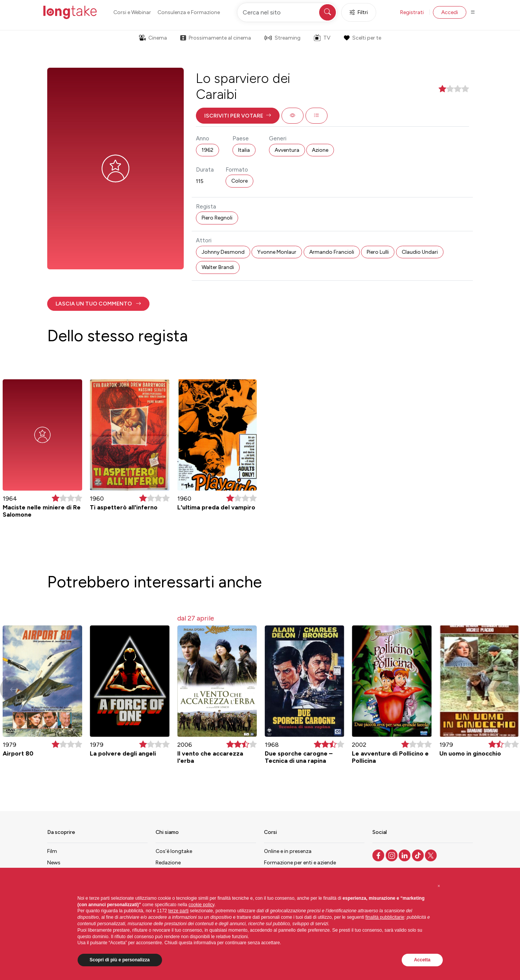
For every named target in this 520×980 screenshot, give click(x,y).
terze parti (178, 911)
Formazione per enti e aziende (300, 863)
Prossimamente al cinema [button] (216, 38)
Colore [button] (239, 181)
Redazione (168, 863)
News (54, 863)
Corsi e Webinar (132, 12)
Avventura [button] (287, 150)
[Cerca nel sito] (287, 12)
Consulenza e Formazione (189, 12)
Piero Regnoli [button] (217, 218)
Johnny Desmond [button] (223, 252)
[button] (238, 116)
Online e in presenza (288, 851)
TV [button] (322, 38)
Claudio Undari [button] (420, 252)
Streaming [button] (282, 38)
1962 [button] (208, 150)
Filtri (359, 12)
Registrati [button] (412, 12)
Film (52, 851)
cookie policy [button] (202, 905)
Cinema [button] (153, 38)
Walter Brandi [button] (218, 267)
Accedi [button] (450, 12)
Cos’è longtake (174, 851)
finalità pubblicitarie (385, 917)
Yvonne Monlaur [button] (277, 252)
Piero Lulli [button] (378, 252)
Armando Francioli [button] (332, 252)
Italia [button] (244, 150)
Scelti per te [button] (363, 38)
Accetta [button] (422, 960)
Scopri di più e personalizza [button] (120, 960)
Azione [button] (320, 150)
